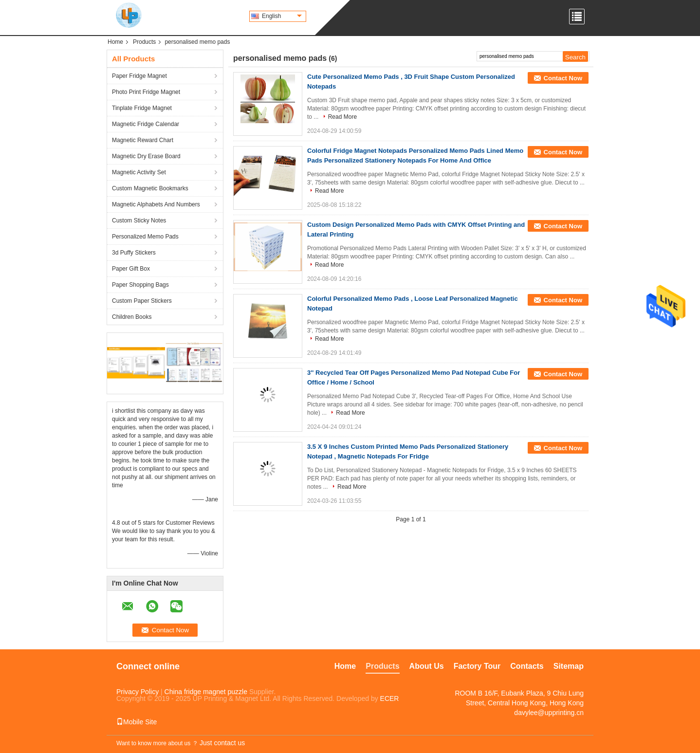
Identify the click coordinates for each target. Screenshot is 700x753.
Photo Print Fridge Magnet (146, 92)
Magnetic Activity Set (139, 172)
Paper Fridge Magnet (139, 76)
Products (144, 42)
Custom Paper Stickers (142, 301)
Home (115, 42)
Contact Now (563, 78)
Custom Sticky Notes (139, 220)
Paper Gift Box (131, 269)
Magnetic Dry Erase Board (146, 156)
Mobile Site (137, 722)
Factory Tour (477, 666)
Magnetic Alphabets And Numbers (156, 204)
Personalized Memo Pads (145, 237)
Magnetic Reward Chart (143, 140)
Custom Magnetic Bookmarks (150, 188)
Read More (342, 117)
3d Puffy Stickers (134, 253)
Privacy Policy (138, 692)
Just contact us (222, 743)
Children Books (132, 317)
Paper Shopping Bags (140, 285)
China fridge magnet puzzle (206, 692)
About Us (427, 666)
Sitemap (569, 666)
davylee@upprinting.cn (549, 713)
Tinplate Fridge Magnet (142, 108)
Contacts (527, 666)
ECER (390, 698)
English (282, 16)
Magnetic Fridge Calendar (146, 124)
